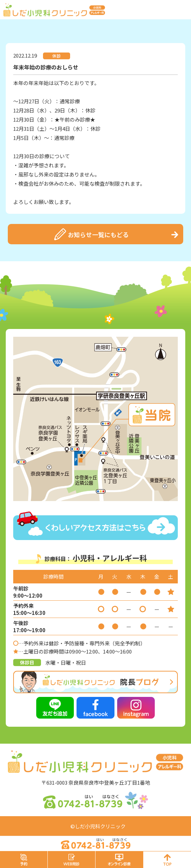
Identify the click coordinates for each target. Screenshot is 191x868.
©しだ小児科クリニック (98, 826)
